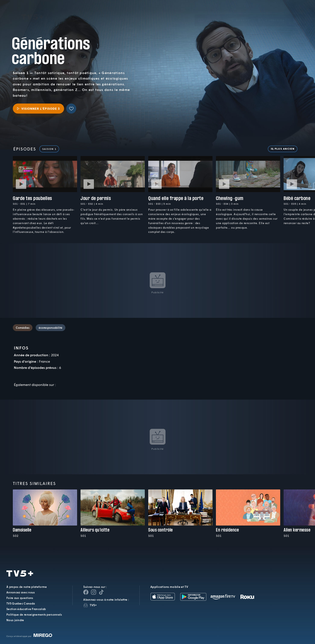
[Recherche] (297, 14)
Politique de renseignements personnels (34, 615)
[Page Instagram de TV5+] (94, 592)
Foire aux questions (20, 598)
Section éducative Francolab (26, 609)
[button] (239, 14)
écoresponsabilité (51, 328)
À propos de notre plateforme (27, 587)
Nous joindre (15, 620)
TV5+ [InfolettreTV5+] (93, 605)
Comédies (23, 328)
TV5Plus (32, 11)
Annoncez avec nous (21, 592)
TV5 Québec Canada (21, 603)
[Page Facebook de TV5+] (86, 592)
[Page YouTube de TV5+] (101, 592)
